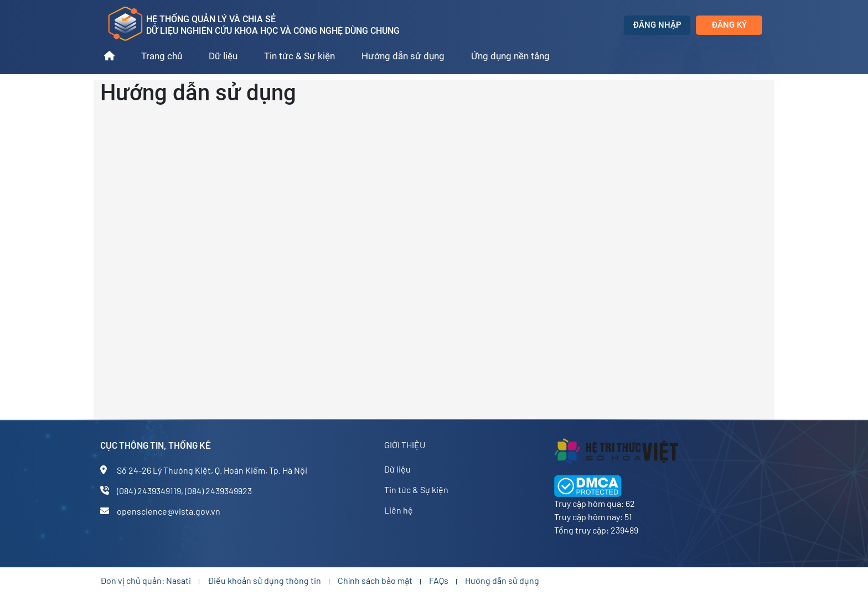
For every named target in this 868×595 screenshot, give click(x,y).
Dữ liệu (223, 56)
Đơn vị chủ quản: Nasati (146, 580)
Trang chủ (162, 56)
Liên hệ (399, 510)
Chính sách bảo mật (375, 580)
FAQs (439, 580)
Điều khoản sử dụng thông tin (264, 580)
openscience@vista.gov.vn (169, 511)
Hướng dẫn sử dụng (403, 56)
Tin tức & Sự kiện (299, 56)
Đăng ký (729, 25)
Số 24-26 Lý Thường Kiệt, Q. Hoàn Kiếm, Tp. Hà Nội (212, 470)
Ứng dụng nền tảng (510, 56)
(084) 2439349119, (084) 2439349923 (184, 491)
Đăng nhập (657, 25)
